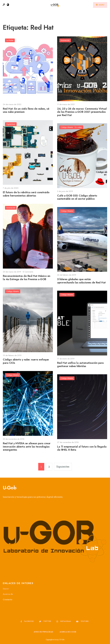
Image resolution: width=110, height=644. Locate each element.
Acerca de (8, 594)
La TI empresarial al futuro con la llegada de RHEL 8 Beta (82, 448)
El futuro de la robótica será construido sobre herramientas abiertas (26, 194)
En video (78, 127)
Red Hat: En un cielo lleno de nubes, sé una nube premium (26, 110)
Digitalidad (11, 124)
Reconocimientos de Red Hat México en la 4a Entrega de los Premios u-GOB (27, 278)
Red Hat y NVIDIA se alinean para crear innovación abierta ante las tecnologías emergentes (27, 447)
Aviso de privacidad (43, 632)
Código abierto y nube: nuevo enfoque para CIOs (26, 361)
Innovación (65, 40)
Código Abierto (67, 127)
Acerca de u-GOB (68, 632)
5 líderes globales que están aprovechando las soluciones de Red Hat (81, 281)
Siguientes (63, 467)
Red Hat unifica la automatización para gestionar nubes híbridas (80, 365)
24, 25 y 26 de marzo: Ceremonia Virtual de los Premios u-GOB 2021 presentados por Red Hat (82, 112)
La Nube (10, 40)
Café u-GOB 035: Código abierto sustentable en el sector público (77, 197)
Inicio (6, 589)
